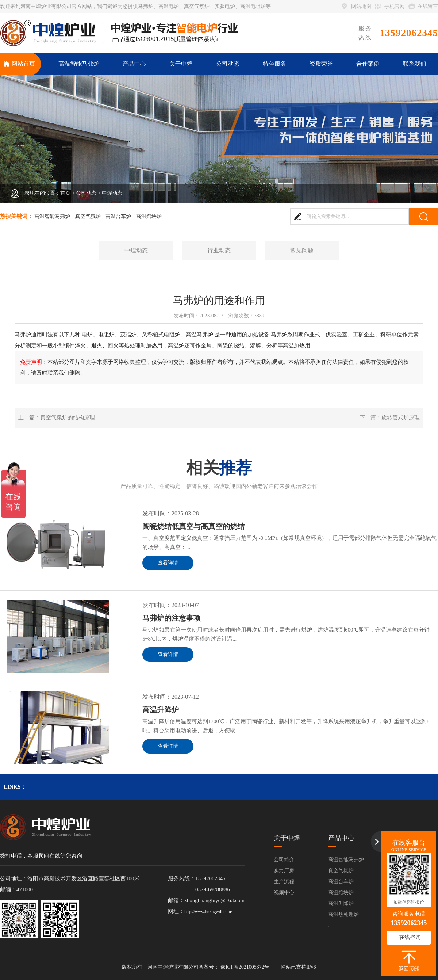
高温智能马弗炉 (52, 216)
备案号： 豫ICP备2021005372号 (234, 967)
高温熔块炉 (149, 216)
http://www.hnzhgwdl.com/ (208, 912)
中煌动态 (112, 193)
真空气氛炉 (88, 216)
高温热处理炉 (343, 914)
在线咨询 (410, 937)
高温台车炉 (118, 216)
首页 (65, 193)
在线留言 (428, 6)
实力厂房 (284, 871)
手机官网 (395, 6)
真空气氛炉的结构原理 (68, 417)
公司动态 (86, 193)
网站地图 (361, 6)
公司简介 (284, 860)
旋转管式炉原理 (401, 417)
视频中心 (284, 893)
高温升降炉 (341, 903)
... (330, 925)
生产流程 (284, 882)
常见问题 (302, 250)
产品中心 (341, 838)
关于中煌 (287, 838)
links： (15, 787)
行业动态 (219, 250)
